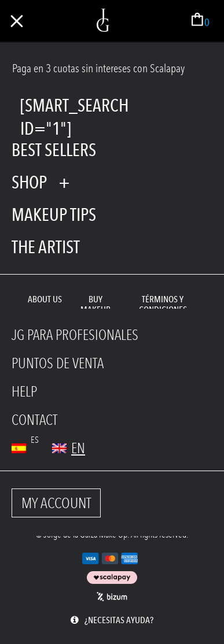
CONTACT (34, 420)
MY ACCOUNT (56, 503)
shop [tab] (29, 182)
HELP (24, 392)
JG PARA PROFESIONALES (75, 335)
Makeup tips (54, 214)
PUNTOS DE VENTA (58, 363)
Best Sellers (54, 150)
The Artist (46, 247)
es (35, 440)
